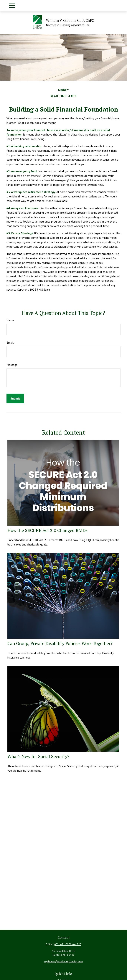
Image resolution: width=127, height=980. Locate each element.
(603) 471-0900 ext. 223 (67, 944)
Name (10, 320)
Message (12, 365)
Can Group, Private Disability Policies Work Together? (60, 643)
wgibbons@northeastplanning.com (63, 961)
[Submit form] (15, 398)
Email (10, 342)
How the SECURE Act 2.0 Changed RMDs (47, 530)
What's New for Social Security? (38, 756)
